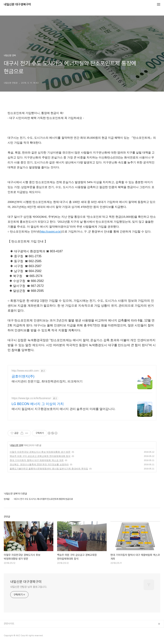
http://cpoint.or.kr (50, 232)
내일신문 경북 (16, 445)
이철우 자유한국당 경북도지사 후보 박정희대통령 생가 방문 (40, 452)
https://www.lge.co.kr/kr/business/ (31, 398)
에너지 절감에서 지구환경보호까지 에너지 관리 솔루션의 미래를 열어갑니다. (64, 409)
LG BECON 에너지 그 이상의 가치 (38, 404)
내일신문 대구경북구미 (17, 5)
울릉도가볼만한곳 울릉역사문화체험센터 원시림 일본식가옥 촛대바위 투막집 (49, 469)
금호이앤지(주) (23, 376)
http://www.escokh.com (25, 371)
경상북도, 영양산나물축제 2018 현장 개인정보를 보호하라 (39, 464)
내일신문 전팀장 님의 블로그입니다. (29, 587)
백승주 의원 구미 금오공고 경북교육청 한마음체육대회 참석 (40, 456)
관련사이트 (9, 624)
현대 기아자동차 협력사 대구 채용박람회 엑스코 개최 (37, 460)
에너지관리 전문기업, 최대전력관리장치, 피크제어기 (47, 381)
